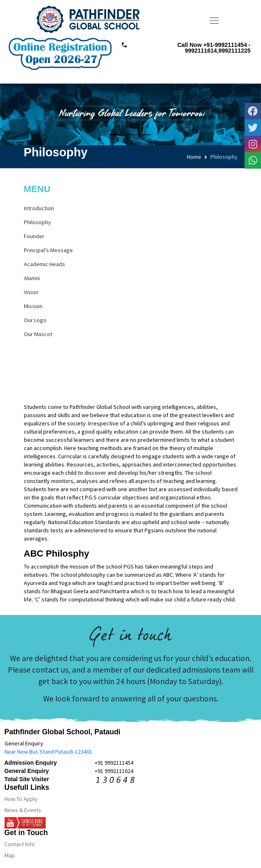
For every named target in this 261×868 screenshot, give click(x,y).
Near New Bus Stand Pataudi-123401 (48, 752)
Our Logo (35, 320)
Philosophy (37, 222)
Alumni (32, 278)
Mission (33, 306)
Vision (31, 292)
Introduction (39, 208)
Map (10, 855)
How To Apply (21, 799)
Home (194, 157)
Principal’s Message (48, 250)
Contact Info (20, 844)
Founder (34, 236)
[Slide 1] (116, 135)
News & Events (23, 810)
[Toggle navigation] (214, 21)
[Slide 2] (130, 135)
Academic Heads (44, 264)
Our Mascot (38, 334)
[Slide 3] (145, 135)
